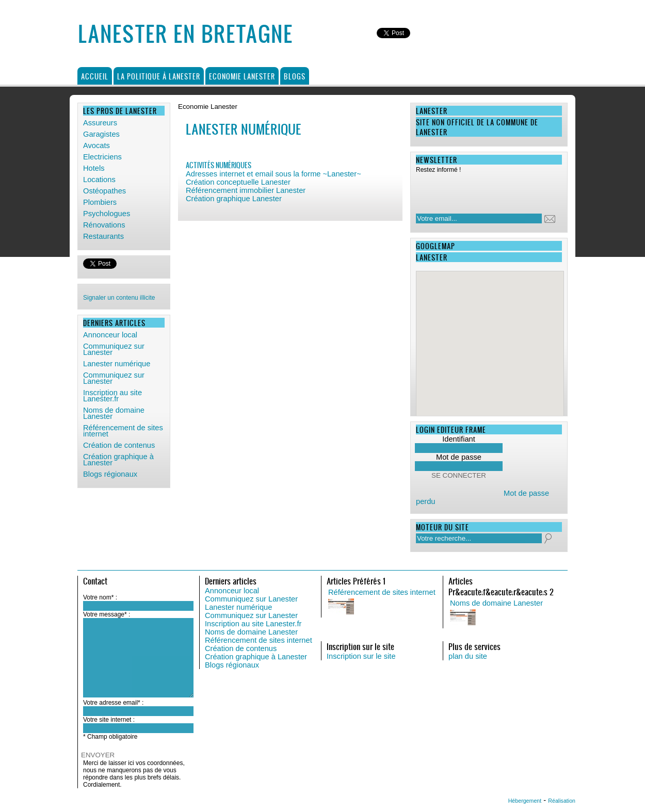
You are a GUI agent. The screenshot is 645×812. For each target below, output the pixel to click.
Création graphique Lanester (234, 199)
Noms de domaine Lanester (114, 413)
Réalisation (562, 801)
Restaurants (103, 236)
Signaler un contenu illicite (119, 298)
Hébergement (525, 801)
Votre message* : (107, 614)
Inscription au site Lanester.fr (112, 396)
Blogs (295, 76)
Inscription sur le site (361, 656)
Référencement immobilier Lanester (246, 190)
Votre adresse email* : (113, 703)
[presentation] (482, 190)
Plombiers (100, 202)
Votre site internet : (109, 720)
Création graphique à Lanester (118, 460)
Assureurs (100, 123)
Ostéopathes (104, 191)
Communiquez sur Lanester (114, 349)
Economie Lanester (242, 76)
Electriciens (102, 157)
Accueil (95, 76)
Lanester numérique (117, 364)
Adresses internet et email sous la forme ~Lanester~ (273, 174)
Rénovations (104, 225)
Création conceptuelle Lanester (238, 182)
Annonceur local (110, 335)
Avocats (96, 145)
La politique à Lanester (159, 76)
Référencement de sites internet (123, 431)
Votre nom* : (100, 597)
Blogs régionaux (110, 474)
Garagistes (101, 134)
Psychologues (107, 214)
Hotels (94, 168)
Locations (99, 180)
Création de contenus (119, 445)
